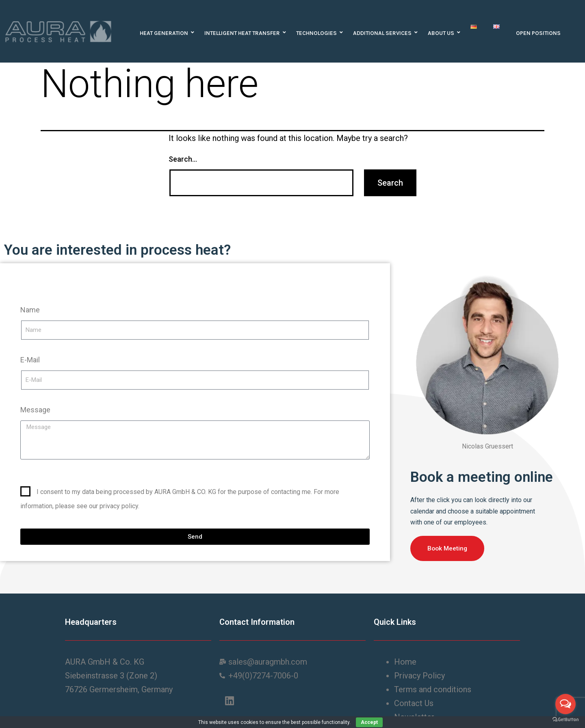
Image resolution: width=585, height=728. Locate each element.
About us (443, 33)
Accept (369, 722)
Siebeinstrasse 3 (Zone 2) (111, 676)
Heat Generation (166, 33)
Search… (183, 159)
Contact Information (257, 622)
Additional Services (384, 33)
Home (406, 662)
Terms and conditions (434, 689)
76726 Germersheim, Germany (119, 689)
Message (35, 410)
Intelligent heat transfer (244, 33)
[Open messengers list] (565, 704)
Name (30, 310)
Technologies (318, 33)
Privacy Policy (420, 676)
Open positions (538, 33)
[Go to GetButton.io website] (565, 720)
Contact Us (415, 703)
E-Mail (30, 360)
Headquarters (91, 622)
